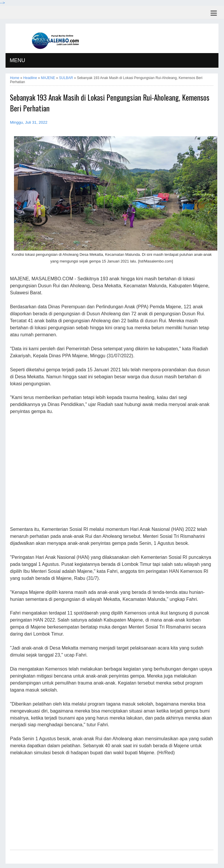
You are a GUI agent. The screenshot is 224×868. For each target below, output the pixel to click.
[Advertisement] (112, 471)
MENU (17, 60)
